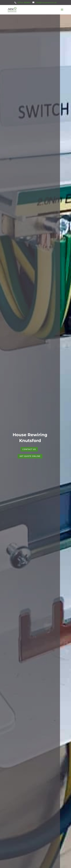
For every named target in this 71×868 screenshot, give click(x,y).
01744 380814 (24, 3)
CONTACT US (29, 449)
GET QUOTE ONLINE (30, 456)
